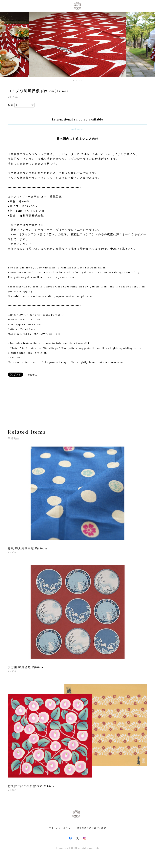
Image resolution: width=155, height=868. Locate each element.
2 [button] (76, 80)
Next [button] (149, 44)
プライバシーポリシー (61, 828)
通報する (32, 375)
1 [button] (74, 80)
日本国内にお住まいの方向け (78, 139)
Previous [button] (6, 44)
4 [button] (82, 80)
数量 (10, 105)
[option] (77, 44)
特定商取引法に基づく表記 (92, 828)
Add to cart (77, 129)
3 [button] (79, 80)
